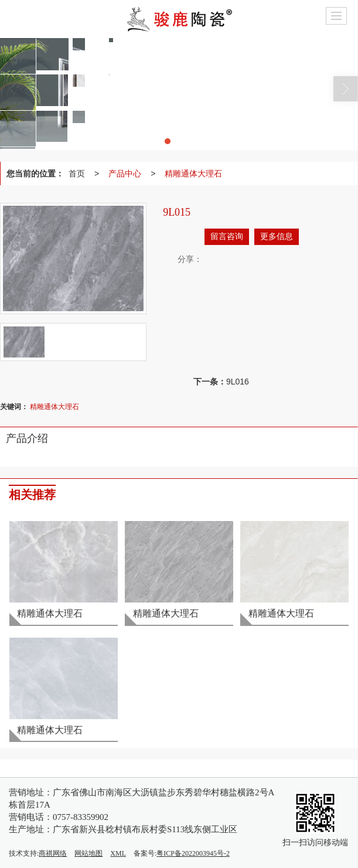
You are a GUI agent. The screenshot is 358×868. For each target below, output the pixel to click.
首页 (77, 173)
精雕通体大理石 (193, 173)
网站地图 (88, 853)
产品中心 (125, 173)
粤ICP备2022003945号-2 (193, 853)
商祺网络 (53, 853)
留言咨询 (227, 236)
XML (118, 853)
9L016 (238, 382)
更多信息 (277, 236)
